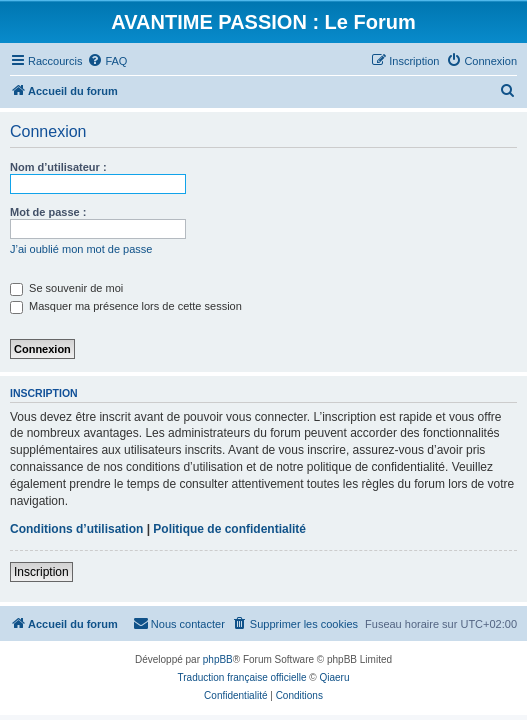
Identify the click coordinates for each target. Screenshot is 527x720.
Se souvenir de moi (66, 288)
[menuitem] (107, 61)
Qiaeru (334, 677)
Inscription (41, 572)
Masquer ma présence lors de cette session (126, 306)
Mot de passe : (48, 212)
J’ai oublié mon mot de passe (81, 249)
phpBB (218, 659)
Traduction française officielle (242, 677)
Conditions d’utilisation (76, 529)
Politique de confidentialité (229, 529)
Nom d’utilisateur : (58, 167)
